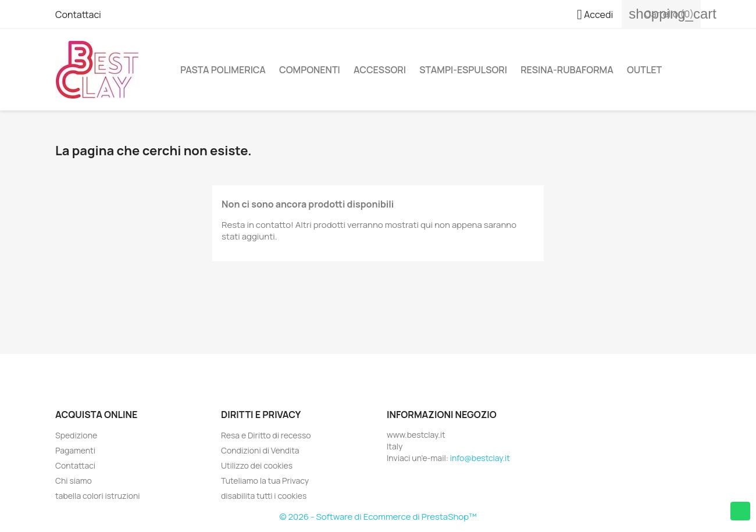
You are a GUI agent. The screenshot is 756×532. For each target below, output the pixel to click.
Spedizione (76, 435)
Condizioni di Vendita (260, 450)
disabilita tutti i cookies (264, 496)
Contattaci (78, 15)
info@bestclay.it (480, 458)
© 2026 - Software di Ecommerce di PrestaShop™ (378, 517)
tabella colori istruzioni (98, 496)
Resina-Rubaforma (567, 70)
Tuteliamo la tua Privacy (265, 481)
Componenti (310, 70)
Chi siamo (74, 481)
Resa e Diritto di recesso (266, 435)
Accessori (380, 70)
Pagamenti (75, 450)
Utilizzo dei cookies (257, 465)
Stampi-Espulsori (463, 70)
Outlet (644, 70)
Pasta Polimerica (223, 70)
